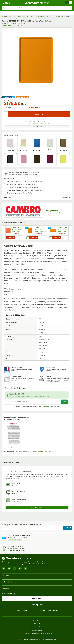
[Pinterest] (25, 568)
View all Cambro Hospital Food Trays (53, 211)
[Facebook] (15, 568)
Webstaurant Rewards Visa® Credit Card (41, 123)
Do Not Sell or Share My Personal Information (37, 634)
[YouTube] (9, 568)
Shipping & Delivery (50, 610)
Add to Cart (11, 238)
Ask (64, 402)
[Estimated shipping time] (36, 174)
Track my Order (37, 605)
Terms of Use (46, 407)
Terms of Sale (37, 620)
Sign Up (68, 528)
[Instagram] (4, 568)
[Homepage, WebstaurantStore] (37, 3)
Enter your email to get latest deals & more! (22, 524)
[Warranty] (14, 435)
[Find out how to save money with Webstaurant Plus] (4, 228)
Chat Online (21, 610)
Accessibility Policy (37, 630)
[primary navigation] (7, 3)
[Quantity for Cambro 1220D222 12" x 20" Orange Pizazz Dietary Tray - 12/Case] (28, 238)
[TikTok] (20, 568)
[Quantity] (6, 114)
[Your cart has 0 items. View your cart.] (69, 3)
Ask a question (17, 25)
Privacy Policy (56, 407)
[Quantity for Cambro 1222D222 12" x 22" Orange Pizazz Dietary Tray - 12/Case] (51, 238)
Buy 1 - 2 (6, 100)
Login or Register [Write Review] (37, 507)
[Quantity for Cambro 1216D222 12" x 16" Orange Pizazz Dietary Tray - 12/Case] (5, 238)
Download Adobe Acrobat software (48, 452)
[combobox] (37, 8)
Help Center (37, 599)
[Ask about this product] (37, 402)
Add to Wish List (37, 127)
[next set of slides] (70, 233)
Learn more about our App (17, 550)
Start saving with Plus (15, 540)
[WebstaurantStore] (28, 558)
